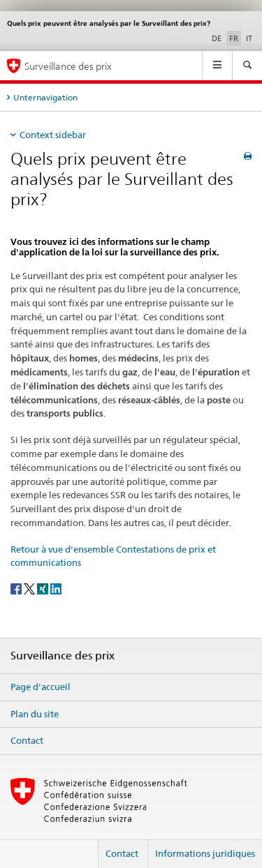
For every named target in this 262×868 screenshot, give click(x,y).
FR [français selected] (234, 38)
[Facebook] (17, 589)
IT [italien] (249, 38)
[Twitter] (30, 589)
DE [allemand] (217, 38)
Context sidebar (53, 135)
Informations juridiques (205, 853)
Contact (27, 740)
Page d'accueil (41, 687)
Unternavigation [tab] (45, 97)
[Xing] (44, 589)
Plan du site (35, 714)
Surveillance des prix (68, 66)
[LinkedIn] (56, 589)
